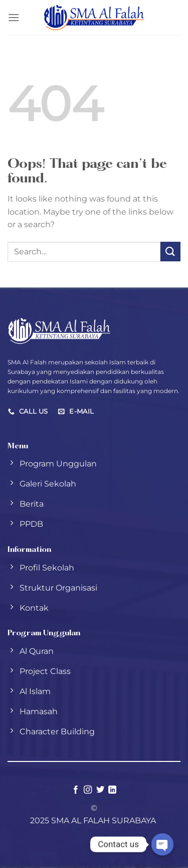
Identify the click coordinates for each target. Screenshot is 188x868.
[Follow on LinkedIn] (112, 790)
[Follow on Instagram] (88, 790)
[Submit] (170, 252)
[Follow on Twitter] (100, 790)
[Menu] (14, 17)
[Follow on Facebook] (76, 790)
